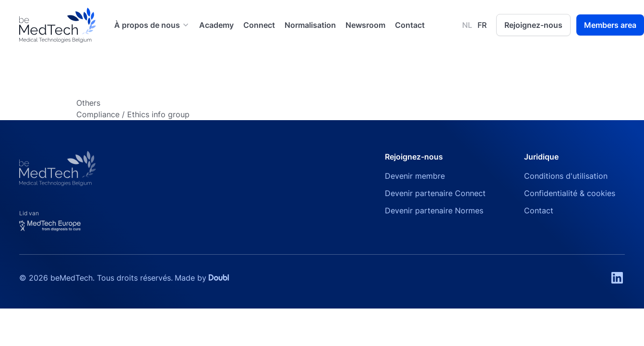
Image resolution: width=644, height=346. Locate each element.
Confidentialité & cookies (570, 193)
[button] (152, 25)
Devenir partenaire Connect (435, 193)
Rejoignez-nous (533, 25)
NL (467, 25)
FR (482, 25)
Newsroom (365, 25)
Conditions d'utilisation (566, 176)
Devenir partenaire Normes (434, 210)
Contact (410, 25)
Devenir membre (415, 176)
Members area (610, 25)
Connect (259, 25)
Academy (216, 25)
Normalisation (310, 25)
